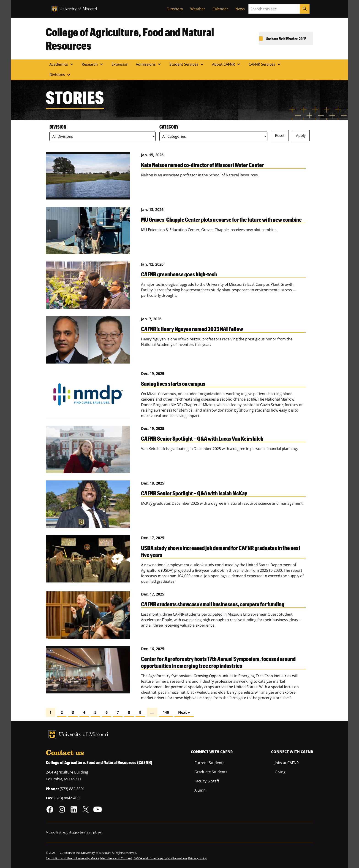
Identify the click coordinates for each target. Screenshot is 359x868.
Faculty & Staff (207, 781)
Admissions (149, 64)
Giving (280, 772)
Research (93, 64)
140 (166, 712)
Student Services (187, 64)
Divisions (60, 75)
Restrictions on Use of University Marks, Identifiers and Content (89, 858)
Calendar (220, 9)
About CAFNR (227, 64)
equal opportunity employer (83, 832)
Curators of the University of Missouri (85, 853)
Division (58, 127)
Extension (120, 64)
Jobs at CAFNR (287, 763)
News (240, 9)
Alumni (200, 790)
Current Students (209, 763)
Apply (301, 135)
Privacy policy (197, 858)
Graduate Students (211, 772)
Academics (62, 64)
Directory (175, 9)
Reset (280, 135)
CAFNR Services (265, 64)
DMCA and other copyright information (160, 858)
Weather (198, 9)
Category (169, 127)
